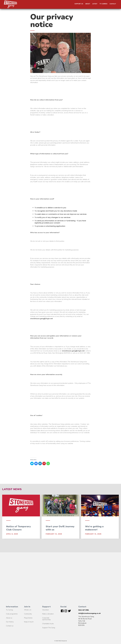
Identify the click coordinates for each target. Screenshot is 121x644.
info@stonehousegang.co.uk (89, 613)
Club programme (12, 614)
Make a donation (48, 614)
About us (9, 618)
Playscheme (28, 618)
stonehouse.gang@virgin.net (42, 319)
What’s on (28, 610)
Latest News (12, 489)
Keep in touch (29, 622)
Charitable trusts (48, 624)
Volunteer (46, 610)
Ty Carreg (9, 610)
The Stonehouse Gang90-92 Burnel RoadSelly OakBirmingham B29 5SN (86, 621)
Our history (10, 622)
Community (28, 614)
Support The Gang (49, 628)
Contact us (10, 626)
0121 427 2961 (84, 610)
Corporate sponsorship (46, 619)
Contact (113, 4)
